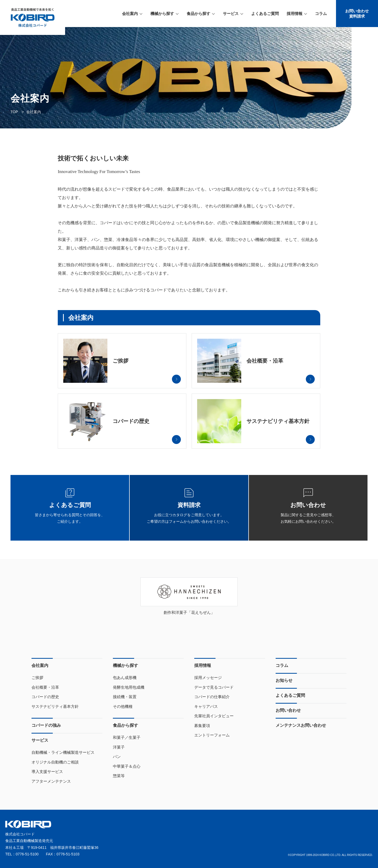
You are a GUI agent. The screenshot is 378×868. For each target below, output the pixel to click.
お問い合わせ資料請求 (357, 14)
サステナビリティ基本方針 (55, 706)
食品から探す (198, 14)
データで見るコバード (214, 687)
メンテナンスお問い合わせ (301, 725)
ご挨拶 (37, 678)
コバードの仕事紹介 (212, 697)
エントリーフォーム (212, 735)
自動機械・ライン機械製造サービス (63, 752)
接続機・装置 (125, 697)
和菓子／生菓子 (127, 737)
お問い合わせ (288, 710)
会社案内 (130, 14)
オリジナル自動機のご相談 (55, 762)
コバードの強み (46, 725)
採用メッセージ (208, 678)
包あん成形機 (125, 678)
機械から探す (162, 14)
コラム (321, 14)
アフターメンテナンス (51, 781)
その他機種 (123, 706)
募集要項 (202, 726)
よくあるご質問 (265, 14)
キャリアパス (206, 706)
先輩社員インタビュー (214, 716)
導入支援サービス (47, 772)
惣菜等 (119, 776)
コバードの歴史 (45, 697)
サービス (231, 14)
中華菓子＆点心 (127, 766)
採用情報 (295, 14)
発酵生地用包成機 (129, 687)
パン (117, 757)
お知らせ (284, 680)
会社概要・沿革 (45, 687)
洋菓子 (119, 747)
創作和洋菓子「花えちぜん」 (189, 612)
